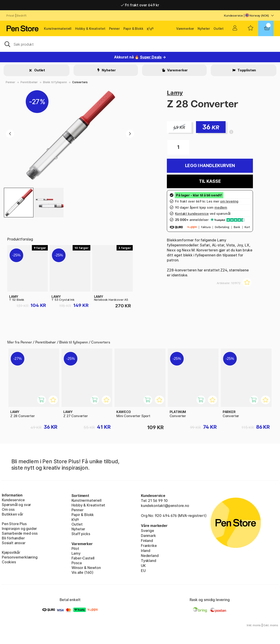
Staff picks (81, 534)
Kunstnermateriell (58, 29)
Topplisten (246, 70)
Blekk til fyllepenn (55, 82)
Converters (80, 82)
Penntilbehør (29, 82)
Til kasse (210, 181)
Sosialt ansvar (14, 543)
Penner (114, 29)
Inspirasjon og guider (19, 529)
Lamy (175, 93)
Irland (146, 551)
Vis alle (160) (83, 572)
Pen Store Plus (14, 524)
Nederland (150, 556)
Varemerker (185, 29)
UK (143, 566)
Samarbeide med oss (20, 533)
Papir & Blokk (133, 29)
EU (143, 571)
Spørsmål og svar (16, 505)
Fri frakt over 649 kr (140, 5)
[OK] (140, 44)
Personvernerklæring (20, 557)
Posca (77, 563)
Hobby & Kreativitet (90, 29)
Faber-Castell (83, 558)
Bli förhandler (13, 538)
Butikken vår (13, 514)
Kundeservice (233, 15)
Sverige (148, 531)
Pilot (75, 549)
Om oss (8, 509)
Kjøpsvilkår (11, 552)
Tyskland (149, 561)
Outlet (219, 29)
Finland (147, 541)
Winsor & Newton (86, 568)
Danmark (148, 536)
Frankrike (149, 546)
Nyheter (204, 29)
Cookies (9, 562)
